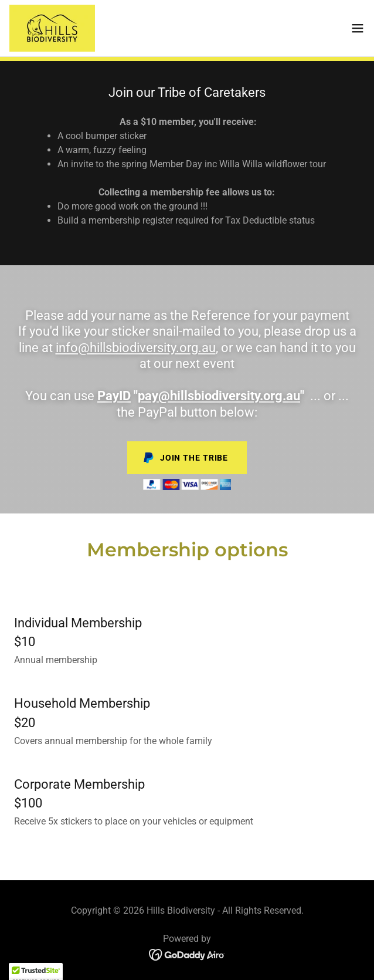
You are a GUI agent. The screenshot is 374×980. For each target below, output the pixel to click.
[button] (358, 28)
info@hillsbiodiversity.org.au (136, 348)
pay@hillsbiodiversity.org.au (219, 396)
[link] (52, 28)
